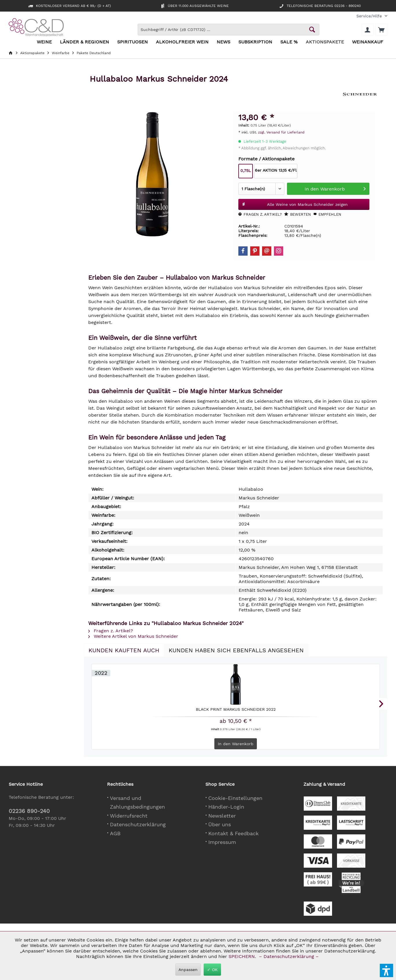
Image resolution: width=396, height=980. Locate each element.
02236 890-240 (29, 811)
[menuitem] (370, 16)
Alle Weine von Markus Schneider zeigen (295, 203)
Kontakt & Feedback (233, 833)
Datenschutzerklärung (138, 824)
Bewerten (298, 214)
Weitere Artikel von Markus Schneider (133, 636)
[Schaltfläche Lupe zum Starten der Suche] (312, 30)
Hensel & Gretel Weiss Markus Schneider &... (198, 711)
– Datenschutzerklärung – (289, 956)
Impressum (222, 842)
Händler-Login (226, 807)
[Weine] (44, 42)
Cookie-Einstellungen (235, 798)
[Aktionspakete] (325, 42)
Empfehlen (327, 214)
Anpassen (188, 970)
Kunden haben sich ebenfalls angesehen (236, 650)
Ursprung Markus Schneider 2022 (273, 711)
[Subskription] (255, 42)
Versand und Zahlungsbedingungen (137, 803)
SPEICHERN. (243, 956)
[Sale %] (289, 42)
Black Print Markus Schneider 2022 (124, 711)
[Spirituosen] (132, 42)
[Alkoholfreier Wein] (182, 42)
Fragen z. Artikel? (260, 214)
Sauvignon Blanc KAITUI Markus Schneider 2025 (347, 711)
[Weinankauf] (368, 42)
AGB (115, 833)
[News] (223, 42)
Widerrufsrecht (129, 816)
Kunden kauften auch (124, 650)
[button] (386, 970)
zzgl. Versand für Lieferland (281, 132)
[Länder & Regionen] (84, 42)
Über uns (220, 824)
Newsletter (222, 816)
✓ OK (212, 970)
